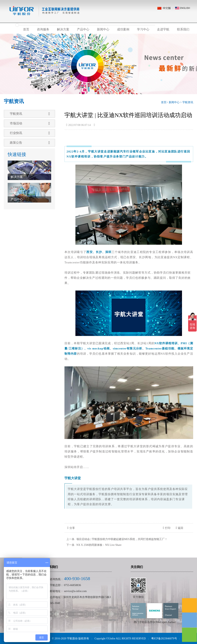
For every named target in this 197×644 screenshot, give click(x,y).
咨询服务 (43, 29)
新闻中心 (103, 29)
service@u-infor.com (75, 591)
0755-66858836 (72, 585)
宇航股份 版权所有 (78, 639)
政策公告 (30, 143)
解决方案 (63, 29)
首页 (26, 29)
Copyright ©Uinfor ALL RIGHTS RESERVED (120, 639)
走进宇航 (163, 29)
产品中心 (83, 29)
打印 (167, 528)
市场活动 (30, 123)
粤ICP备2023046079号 (164, 639)
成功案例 (123, 29)
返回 (180, 528)
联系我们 (183, 29)
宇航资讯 (188, 102)
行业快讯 (30, 133)
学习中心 (143, 29)
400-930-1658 (77, 579)
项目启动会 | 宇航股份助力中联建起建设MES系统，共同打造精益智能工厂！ (122, 539)
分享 (71, 528)
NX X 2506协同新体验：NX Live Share (99, 545)
